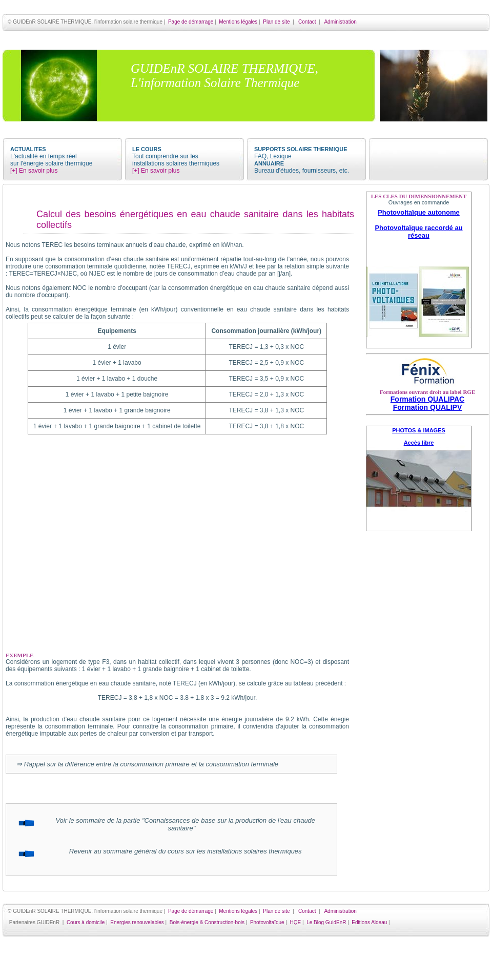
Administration (340, 22)
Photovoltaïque (267, 922)
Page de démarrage (191, 22)
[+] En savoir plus (34, 171)
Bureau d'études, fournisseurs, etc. (302, 171)
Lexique (281, 156)
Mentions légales (238, 22)
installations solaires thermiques (176, 163)
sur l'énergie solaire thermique (51, 163)
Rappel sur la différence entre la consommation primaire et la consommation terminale (151, 764)
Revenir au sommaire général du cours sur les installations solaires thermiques (181, 851)
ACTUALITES (28, 149)
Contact (307, 22)
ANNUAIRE (269, 163)
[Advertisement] (427, 707)
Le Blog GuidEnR (326, 922)
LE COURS (147, 149)
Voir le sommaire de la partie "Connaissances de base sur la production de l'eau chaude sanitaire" (182, 824)
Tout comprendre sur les (165, 156)
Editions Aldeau (369, 922)
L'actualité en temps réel (44, 156)
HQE (296, 922)
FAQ (260, 156)
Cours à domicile (86, 922)
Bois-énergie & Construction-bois (207, 922)
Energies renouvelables (137, 922)
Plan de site (276, 22)
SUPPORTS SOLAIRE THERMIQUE (301, 149)
